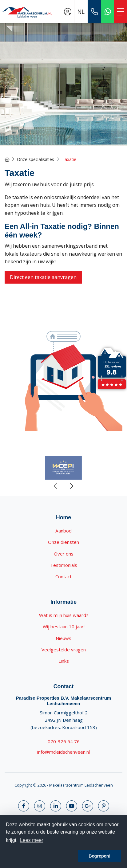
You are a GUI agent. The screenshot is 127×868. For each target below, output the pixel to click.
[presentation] (56, 486)
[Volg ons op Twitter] (40, 806)
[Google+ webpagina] (88, 806)
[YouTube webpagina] (72, 806)
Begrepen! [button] (99, 856)
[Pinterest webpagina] (104, 806)
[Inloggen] (68, 12)
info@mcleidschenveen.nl (63, 752)
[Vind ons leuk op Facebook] (24, 806)
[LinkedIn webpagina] (56, 806)
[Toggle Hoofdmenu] (121, 12)
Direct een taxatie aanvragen (43, 277)
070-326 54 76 (64, 741)
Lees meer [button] (32, 840)
